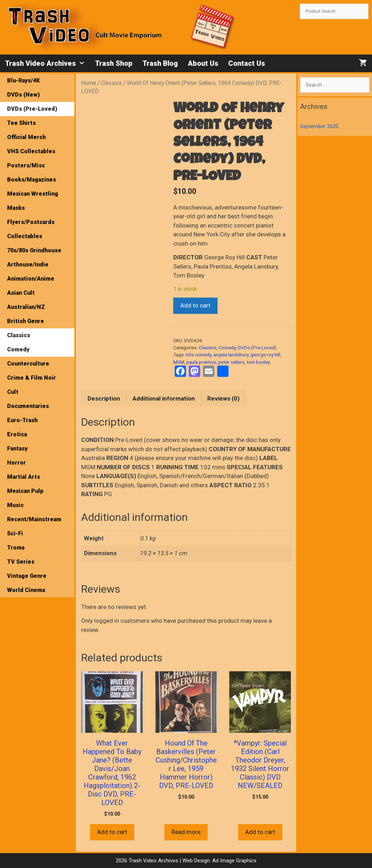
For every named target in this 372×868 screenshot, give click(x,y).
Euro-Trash (22, 420)
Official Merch (26, 137)
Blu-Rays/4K (23, 81)
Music (15, 505)
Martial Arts (24, 477)
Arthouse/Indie (28, 265)
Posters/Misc (26, 165)
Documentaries (28, 406)
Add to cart (195, 305)
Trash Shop (114, 63)
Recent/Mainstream (34, 519)
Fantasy (17, 449)
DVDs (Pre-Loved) (257, 347)
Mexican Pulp (25, 491)
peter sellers (231, 362)
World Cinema (26, 590)
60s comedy (198, 355)
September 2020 (319, 126)
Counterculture (28, 364)
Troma (16, 548)
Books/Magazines (32, 180)
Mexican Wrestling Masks (33, 201)
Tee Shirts (21, 123)
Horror (16, 463)
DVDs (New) (23, 95)
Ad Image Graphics (234, 861)
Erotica (17, 434)
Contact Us (247, 63)
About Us (203, 63)
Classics (111, 83)
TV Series (21, 562)
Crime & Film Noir (32, 378)
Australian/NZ (26, 307)
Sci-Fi (15, 533)
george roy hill (265, 355)
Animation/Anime (31, 279)
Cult (13, 392)
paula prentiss (201, 362)
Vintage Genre (27, 576)
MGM (179, 362)
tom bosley (258, 362)
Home (89, 83)
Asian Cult (21, 293)
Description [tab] (104, 398)
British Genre (26, 321)
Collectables (25, 236)
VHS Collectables (31, 151)
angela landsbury (231, 355)
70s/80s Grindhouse (34, 250)
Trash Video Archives (47, 63)
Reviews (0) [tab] (223, 398)
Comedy (227, 347)
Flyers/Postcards (31, 222)
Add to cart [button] (112, 832)
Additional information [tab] (164, 398)
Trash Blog (160, 63)
